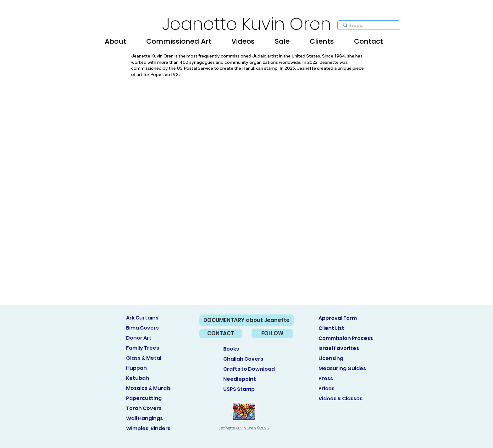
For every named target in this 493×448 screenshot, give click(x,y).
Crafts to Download (249, 369)
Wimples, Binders (148, 428)
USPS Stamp (239, 389)
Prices (327, 388)
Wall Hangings (144, 418)
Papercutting (144, 398)
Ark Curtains (142, 318)
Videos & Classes (341, 399)
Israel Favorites (339, 348)
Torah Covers (144, 408)
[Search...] (368, 26)
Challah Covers (243, 359)
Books (231, 349)
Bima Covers (142, 328)
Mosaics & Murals (148, 388)
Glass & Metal (144, 358)
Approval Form (338, 318)
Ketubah (138, 378)
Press (326, 378)
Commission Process (346, 338)
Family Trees (143, 348)
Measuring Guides (342, 368)
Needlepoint (240, 379)
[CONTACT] (221, 333)
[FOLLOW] (272, 333)
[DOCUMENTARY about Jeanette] (246, 320)
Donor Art (139, 338)
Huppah (136, 368)
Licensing (331, 358)
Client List (331, 328)
